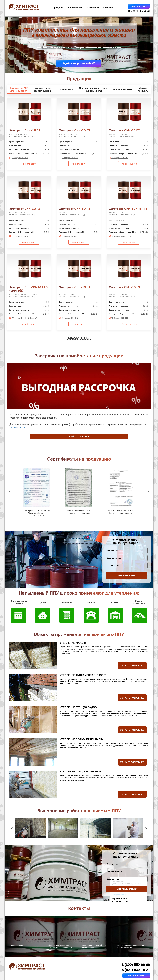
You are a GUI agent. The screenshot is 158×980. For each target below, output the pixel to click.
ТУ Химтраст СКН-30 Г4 (70, 236)
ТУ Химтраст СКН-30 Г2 (120, 158)
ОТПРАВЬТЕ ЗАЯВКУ (127, 575)
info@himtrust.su (139, 11)
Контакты (108, 7)
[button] (12, 828)
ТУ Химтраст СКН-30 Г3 (20, 236)
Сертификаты (75, 7)
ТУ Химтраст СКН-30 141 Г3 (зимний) (25, 318)
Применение (93, 7)
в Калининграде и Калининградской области (79, 36)
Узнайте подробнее (79, 436)
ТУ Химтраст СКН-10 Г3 (20, 158)
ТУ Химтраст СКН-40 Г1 (70, 318)
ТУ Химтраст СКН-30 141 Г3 (121, 236)
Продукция (58, 7)
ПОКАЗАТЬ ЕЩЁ (79, 338)
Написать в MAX (139, 6)
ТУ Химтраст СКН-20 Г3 (70, 158)
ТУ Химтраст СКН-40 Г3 (120, 318)
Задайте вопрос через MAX (79, 63)
